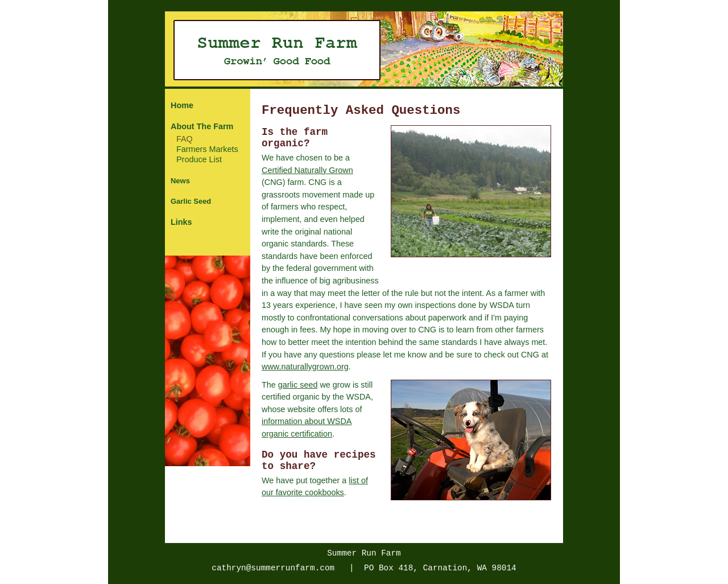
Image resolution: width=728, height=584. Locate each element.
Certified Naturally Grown (307, 170)
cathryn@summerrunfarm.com (273, 568)
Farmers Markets (207, 149)
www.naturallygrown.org (305, 367)
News (180, 181)
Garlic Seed (191, 201)
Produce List (199, 159)
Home (182, 105)
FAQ (185, 139)
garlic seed (298, 385)
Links (181, 222)
